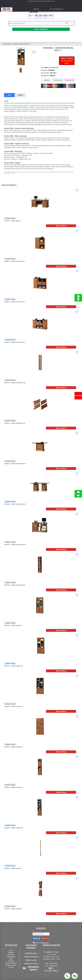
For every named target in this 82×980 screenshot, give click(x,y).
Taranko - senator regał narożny (15, 585)
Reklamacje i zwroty (31, 963)
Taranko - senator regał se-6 (13, 828)
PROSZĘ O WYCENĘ (67, 61)
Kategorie (11, 952)
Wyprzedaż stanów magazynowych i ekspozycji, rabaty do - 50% (41, 1)
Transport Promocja (10, 218)
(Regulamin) (45, 943)
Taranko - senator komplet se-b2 (15, 383)
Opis (9, 95)
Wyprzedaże (11, 957)
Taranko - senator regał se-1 (13, 625)
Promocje (11, 955)
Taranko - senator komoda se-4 (14, 342)
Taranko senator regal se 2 (22, 44)
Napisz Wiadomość (41, 29)
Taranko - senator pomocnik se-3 (15, 545)
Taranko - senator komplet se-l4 (15, 423)
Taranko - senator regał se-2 (13, 666)
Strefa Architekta (11, 963)
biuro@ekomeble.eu (51, 970)
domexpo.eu (7, 44)
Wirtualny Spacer (11, 965)
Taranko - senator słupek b (13, 909)
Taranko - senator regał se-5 (13, 787)
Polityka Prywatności (31, 957)
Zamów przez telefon (70, 80)
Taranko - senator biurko (12, 221)
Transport (11, 961)
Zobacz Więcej (61, 226)
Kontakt (11, 967)
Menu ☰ (36, 9)
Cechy (20, 95)
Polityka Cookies (31, 960)
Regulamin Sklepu (31, 953)
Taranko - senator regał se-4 (13, 747)
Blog (11, 959)
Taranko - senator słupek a (13, 868)
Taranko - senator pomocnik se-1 (15, 464)
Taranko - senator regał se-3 (13, 706)
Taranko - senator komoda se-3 (14, 302)
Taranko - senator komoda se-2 (14, 261)
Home (11, 950)
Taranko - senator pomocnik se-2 (15, 504)
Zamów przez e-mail (58, 80)
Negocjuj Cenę (47, 80)
